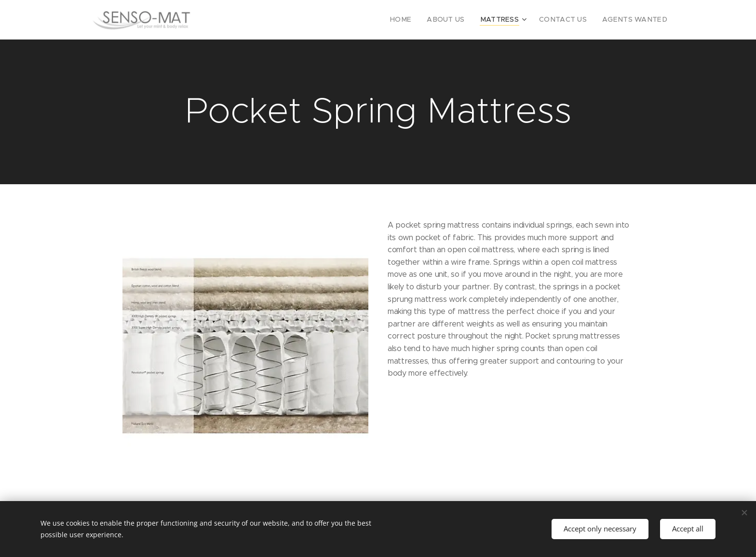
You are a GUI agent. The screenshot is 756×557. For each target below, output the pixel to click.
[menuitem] (422, 20)
